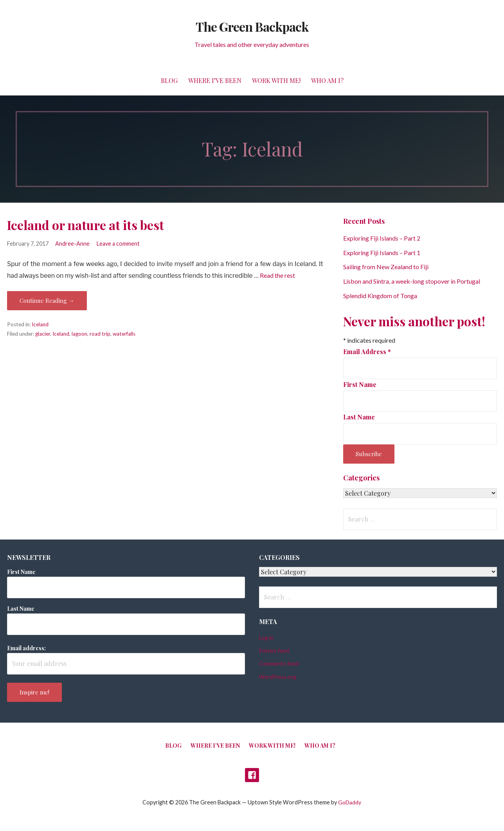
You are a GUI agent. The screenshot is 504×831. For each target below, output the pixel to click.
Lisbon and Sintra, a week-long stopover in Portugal (412, 281)
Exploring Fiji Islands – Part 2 (382, 238)
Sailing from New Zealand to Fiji (386, 267)
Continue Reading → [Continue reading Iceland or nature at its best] (47, 300)
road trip (100, 334)
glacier (43, 334)
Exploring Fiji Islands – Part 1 (382, 253)
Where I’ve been (215, 80)
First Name (360, 384)
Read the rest (277, 275)
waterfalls (124, 334)
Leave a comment (118, 244)
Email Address (367, 352)
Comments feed (279, 663)
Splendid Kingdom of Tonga (380, 296)
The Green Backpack (252, 26)
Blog (169, 80)
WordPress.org (278, 677)
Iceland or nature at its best (85, 225)
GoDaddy (350, 802)
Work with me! (276, 80)
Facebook (252, 775)
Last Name (359, 417)
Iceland (40, 324)
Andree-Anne (72, 244)
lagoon (79, 334)
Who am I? (327, 80)
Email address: (26, 648)
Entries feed (274, 650)
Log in (266, 638)
